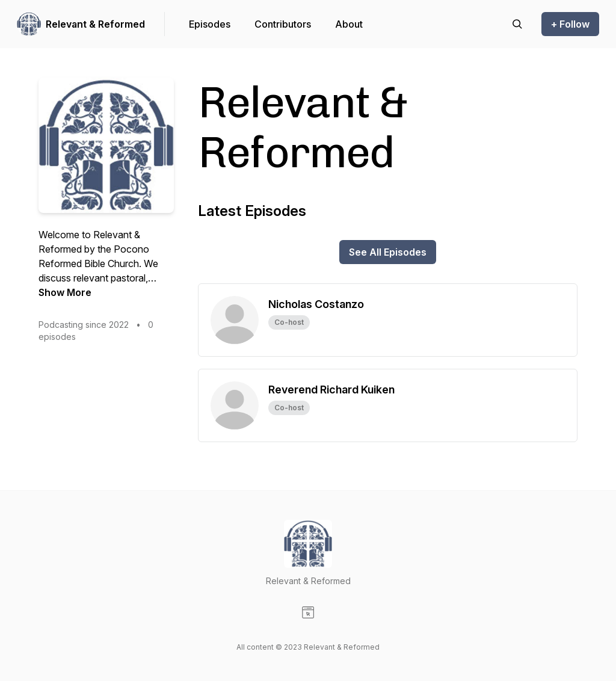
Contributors (283, 24)
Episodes (210, 24)
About (349, 24)
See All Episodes (388, 252)
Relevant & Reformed (95, 24)
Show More (65, 292)
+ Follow (570, 24)
